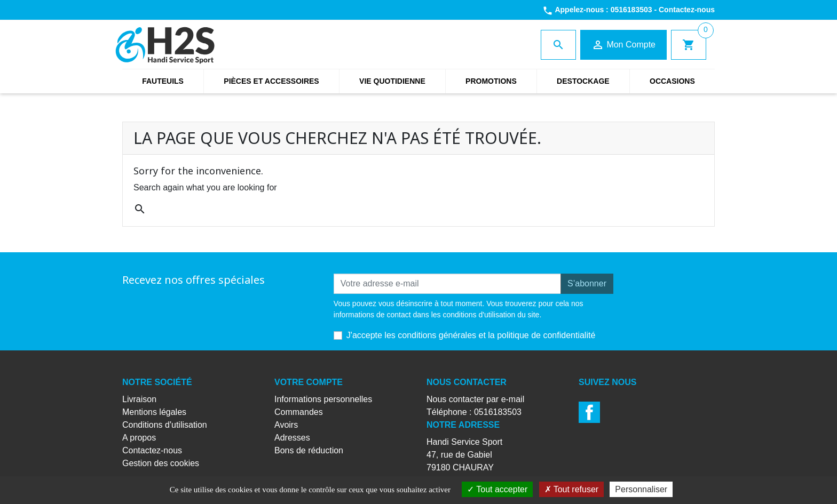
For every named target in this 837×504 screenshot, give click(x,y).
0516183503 (631, 10)
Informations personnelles (323, 399)
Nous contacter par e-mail (475, 399)
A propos (139, 438)
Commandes (299, 412)
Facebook (589, 412)
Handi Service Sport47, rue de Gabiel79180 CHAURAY (464, 455)
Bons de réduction (309, 450)
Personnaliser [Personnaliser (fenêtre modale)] (641, 489)
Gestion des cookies (161, 463)
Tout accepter (497, 489)
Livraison (139, 399)
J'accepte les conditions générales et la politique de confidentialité (471, 335)
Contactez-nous (687, 10)
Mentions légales (154, 412)
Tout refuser (572, 489)
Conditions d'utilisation (165, 425)
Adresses (292, 438)
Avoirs (286, 425)
